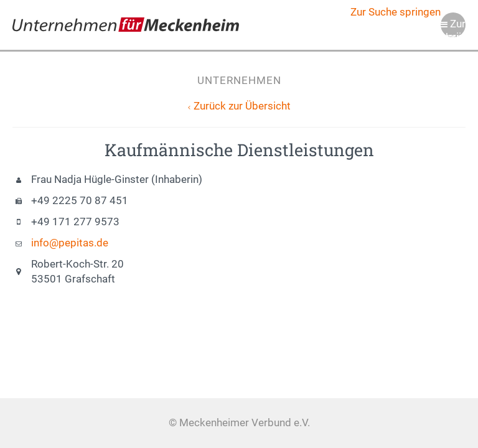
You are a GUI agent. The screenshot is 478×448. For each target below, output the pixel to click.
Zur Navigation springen (453, 28)
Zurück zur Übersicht (242, 106)
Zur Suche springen (396, 12)
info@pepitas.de (70, 243)
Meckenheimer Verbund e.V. (126, 25)
